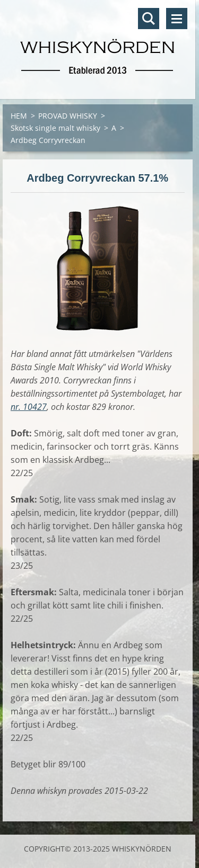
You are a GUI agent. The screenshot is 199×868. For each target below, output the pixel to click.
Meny (177, 19)
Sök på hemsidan (149, 19)
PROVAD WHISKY (68, 116)
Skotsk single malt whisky (55, 128)
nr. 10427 (29, 407)
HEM (19, 116)
